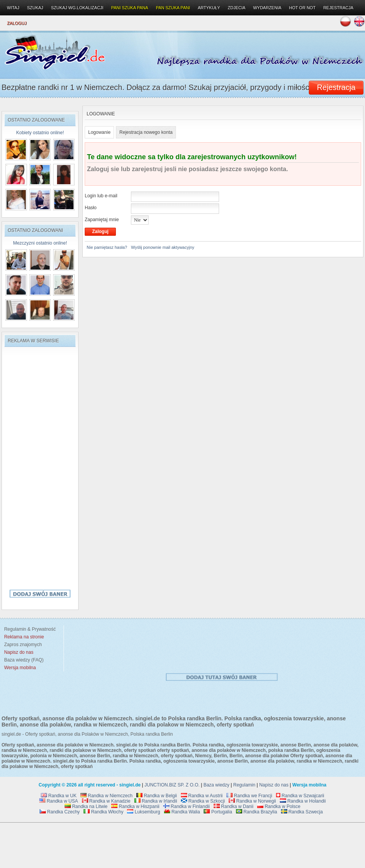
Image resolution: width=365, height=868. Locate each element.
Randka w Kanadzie (106, 801)
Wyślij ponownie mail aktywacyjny (162, 247)
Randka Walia (182, 812)
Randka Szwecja (302, 812)
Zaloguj (17, 23)
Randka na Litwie (86, 806)
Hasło (91, 208)
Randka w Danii (234, 806)
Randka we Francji (249, 796)
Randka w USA (59, 801)
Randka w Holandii (303, 801)
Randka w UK (59, 796)
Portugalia (218, 812)
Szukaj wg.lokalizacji (77, 8)
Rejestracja (338, 8)
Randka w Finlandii (187, 806)
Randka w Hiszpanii (135, 806)
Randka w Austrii (202, 796)
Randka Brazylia (257, 812)
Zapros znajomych (23, 645)
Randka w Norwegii (252, 801)
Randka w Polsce (279, 806)
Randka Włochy (103, 812)
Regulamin (244, 785)
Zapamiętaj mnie (102, 220)
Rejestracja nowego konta (146, 132)
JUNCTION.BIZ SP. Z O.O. (172, 785)
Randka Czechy (60, 812)
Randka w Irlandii (156, 801)
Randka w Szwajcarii (300, 796)
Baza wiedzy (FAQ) (23, 660)
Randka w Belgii (157, 796)
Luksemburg (143, 812)
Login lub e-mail (101, 196)
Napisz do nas (274, 785)
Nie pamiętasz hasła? (107, 247)
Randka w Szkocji (203, 801)
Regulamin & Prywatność (29, 629)
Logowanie (99, 132)
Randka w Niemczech (106, 796)
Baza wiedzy (216, 785)
